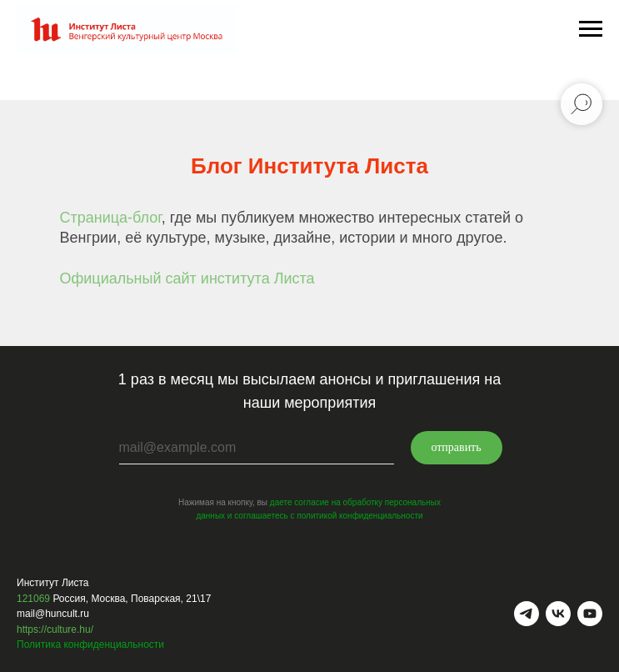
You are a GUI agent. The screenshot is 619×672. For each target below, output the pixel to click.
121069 (33, 599)
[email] (257, 448)
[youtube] (590, 614)
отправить (456, 447)
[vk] (558, 614)
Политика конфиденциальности (90, 644)
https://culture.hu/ (55, 629)
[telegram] (527, 614)
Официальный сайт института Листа (187, 278)
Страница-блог (111, 218)
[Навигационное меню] (591, 29)
